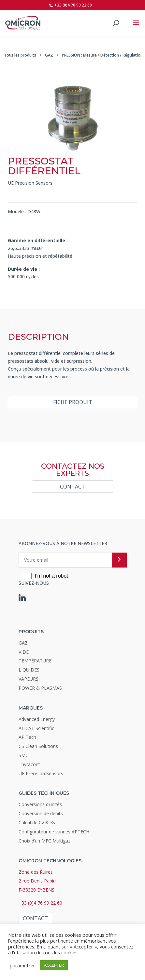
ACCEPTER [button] (54, 965)
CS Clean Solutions (38, 746)
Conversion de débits (41, 813)
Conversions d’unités (40, 804)
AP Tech (27, 737)
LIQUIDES (29, 670)
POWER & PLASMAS (40, 688)
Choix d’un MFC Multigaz (44, 841)
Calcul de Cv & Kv (37, 823)
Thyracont (29, 764)
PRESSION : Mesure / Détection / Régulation (102, 55)
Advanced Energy (37, 719)
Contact (72, 487)
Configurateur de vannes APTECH (54, 832)
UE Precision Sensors (30, 183)
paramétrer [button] (22, 965)
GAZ (49, 55)
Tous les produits (20, 55)
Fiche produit (73, 402)
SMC (23, 755)
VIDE (24, 652)
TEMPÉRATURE (35, 661)
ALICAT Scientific (36, 728)
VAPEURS (29, 679)
